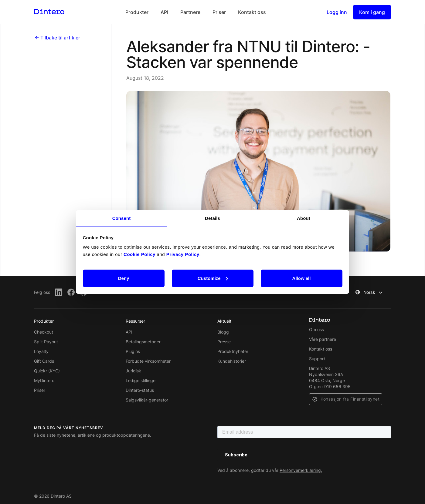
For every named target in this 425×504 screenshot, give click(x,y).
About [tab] (304, 218)
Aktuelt (224, 321)
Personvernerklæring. (301, 470)
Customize (213, 278)
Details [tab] (212, 218)
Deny (124, 278)
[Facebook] (71, 292)
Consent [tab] (122, 218)
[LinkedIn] (59, 292)
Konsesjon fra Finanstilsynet (350, 399)
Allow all (302, 278)
